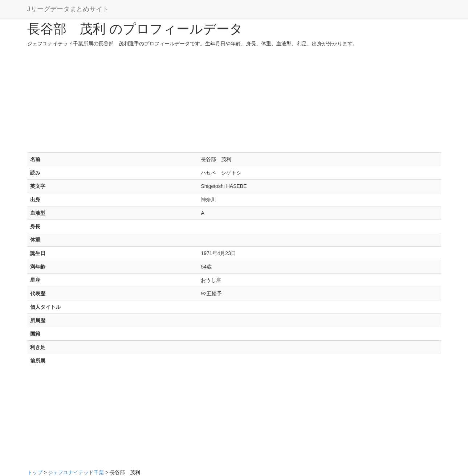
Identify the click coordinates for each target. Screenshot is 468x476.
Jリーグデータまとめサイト (68, 9)
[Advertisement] (234, 102)
